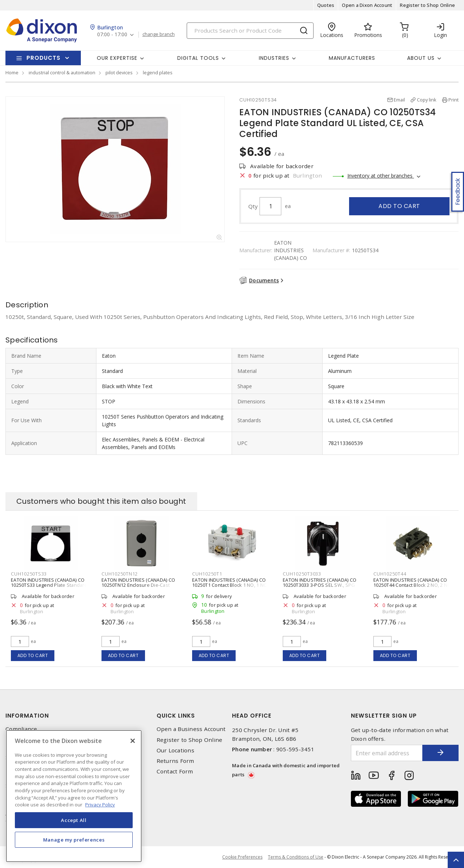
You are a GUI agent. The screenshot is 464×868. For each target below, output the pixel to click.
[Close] (133, 741)
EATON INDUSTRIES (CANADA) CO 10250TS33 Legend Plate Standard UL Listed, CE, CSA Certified (49, 585)
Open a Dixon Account (367, 5)
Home (12, 72)
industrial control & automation (62, 72)
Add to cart (399, 206)
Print (453, 100)
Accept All (74, 820)
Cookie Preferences (242, 857)
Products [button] (43, 58)
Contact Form (175, 771)
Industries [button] (274, 58)
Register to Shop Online (427, 5)
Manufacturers (352, 58)
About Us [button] (421, 58)
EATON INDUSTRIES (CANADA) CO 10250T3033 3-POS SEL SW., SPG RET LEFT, (320, 585)
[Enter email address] (387, 753)
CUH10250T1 (207, 574)
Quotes (326, 5)
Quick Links (176, 716)
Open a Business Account (191, 729)
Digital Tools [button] (198, 58)
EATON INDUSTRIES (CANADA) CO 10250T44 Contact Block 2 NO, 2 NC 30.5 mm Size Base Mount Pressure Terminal (413, 587)
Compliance (21, 729)
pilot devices (119, 72)
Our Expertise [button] (117, 58)
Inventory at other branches (381, 176)
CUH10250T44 (390, 574)
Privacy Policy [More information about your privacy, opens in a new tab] (100, 805)
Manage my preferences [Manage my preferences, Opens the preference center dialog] (74, 840)
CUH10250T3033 (302, 574)
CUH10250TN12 (120, 574)
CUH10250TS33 (29, 574)
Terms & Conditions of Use (296, 857)
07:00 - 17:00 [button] (112, 35)
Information (27, 716)
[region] (74, 796)
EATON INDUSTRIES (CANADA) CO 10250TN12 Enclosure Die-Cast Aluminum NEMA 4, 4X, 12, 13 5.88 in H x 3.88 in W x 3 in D (141, 587)
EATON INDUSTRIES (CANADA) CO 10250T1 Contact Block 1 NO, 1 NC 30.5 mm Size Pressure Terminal (229, 585)
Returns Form (175, 761)
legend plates (158, 72)
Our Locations (175, 750)
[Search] (250, 31)
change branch (159, 34)
